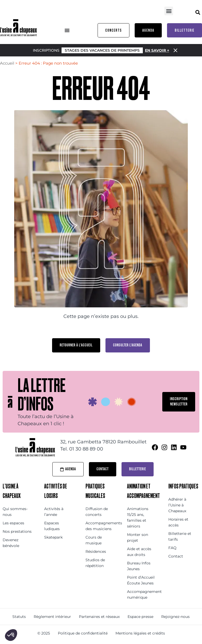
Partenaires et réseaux (99, 617)
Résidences (96, 551)
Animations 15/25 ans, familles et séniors (138, 517)
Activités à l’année (54, 512)
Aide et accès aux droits (139, 552)
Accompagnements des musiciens (101, 526)
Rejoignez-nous (175, 617)
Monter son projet (138, 538)
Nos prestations (17, 531)
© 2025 (44, 633)
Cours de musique (94, 540)
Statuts (19, 617)
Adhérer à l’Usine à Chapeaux (177, 505)
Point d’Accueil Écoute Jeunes (141, 580)
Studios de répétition (95, 563)
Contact (176, 556)
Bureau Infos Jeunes (139, 566)
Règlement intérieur (52, 617)
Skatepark (53, 537)
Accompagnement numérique (143, 594)
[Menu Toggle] (67, 30)
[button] (169, 11)
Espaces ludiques (52, 526)
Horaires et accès (178, 522)
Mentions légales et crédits (140, 633)
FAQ (172, 548)
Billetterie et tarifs (180, 536)
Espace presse (140, 617)
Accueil (7, 63)
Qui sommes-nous (15, 512)
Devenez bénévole (11, 543)
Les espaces (13, 523)
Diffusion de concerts (97, 512)
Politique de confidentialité (83, 633)
